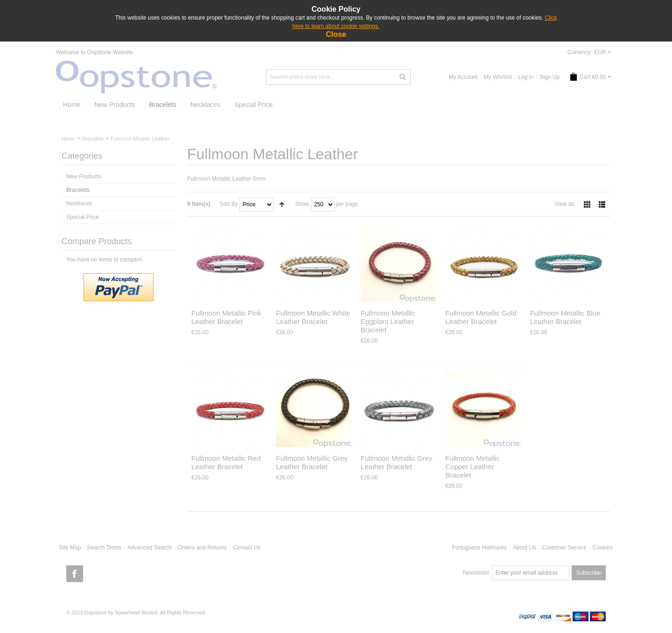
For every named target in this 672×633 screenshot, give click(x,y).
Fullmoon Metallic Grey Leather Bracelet (311, 462)
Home (68, 139)
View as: (565, 204)
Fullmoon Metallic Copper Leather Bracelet (472, 467)
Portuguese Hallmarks (479, 548)
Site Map (70, 548)
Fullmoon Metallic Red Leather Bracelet (226, 462)
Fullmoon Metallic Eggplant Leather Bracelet (388, 321)
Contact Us (247, 548)
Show (302, 204)
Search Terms (104, 548)
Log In (526, 77)
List (602, 204)
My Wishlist (498, 77)
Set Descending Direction (282, 204)
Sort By (228, 204)
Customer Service (564, 548)
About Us (524, 548)
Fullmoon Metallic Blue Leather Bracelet (565, 317)
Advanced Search (150, 548)
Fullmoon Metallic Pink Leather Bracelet (226, 317)
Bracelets (93, 139)
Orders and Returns (202, 548)
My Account (463, 77)
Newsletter (476, 573)
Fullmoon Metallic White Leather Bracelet (313, 317)
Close (336, 34)
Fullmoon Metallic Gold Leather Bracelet (481, 317)
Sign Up (550, 77)
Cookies (603, 548)
